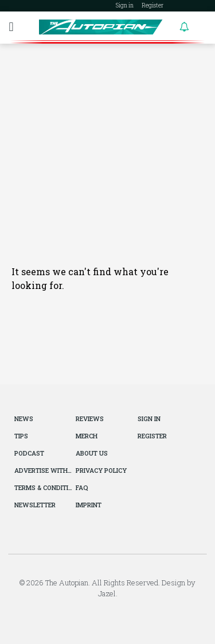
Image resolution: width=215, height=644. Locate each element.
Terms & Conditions (44, 487)
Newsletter (35, 505)
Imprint (89, 505)
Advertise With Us (44, 470)
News (24, 419)
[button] (11, 27)
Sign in (125, 5)
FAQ (82, 487)
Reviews (90, 419)
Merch (87, 436)
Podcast (29, 453)
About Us (92, 453)
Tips (21, 436)
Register (153, 5)
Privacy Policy (101, 470)
